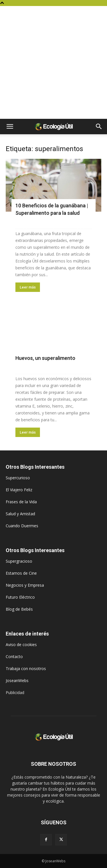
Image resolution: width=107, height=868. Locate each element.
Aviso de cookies (21, 645)
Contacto (14, 656)
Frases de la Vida (21, 502)
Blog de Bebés (19, 609)
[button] (10, 127)
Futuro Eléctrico (20, 597)
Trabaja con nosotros (26, 668)
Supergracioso (19, 561)
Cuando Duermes (22, 526)
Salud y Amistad (20, 514)
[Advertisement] (53, 62)
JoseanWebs (17, 680)
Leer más (28, 287)
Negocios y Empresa (25, 585)
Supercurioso (18, 478)
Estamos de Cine (21, 573)
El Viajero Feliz (19, 490)
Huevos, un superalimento (45, 358)
